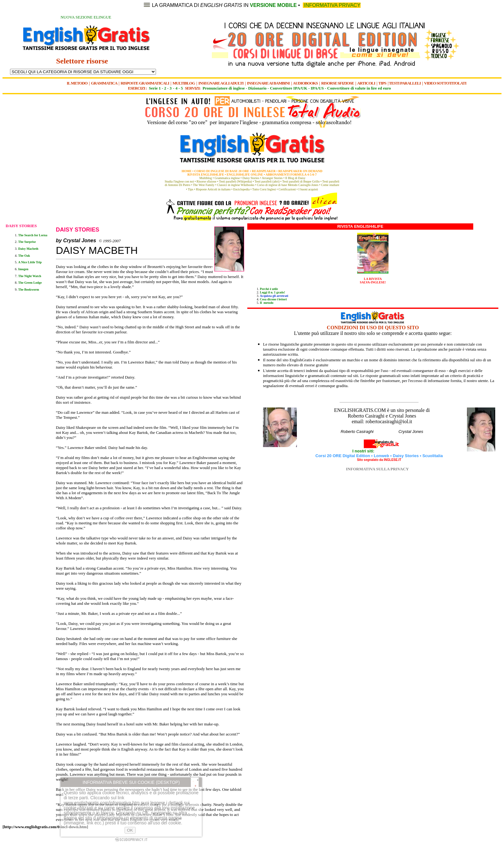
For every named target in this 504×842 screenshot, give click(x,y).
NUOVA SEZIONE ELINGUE (86, 17)
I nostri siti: (364, 451)
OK (130, 830)
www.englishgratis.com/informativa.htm (102, 803)
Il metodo (267, 303)
